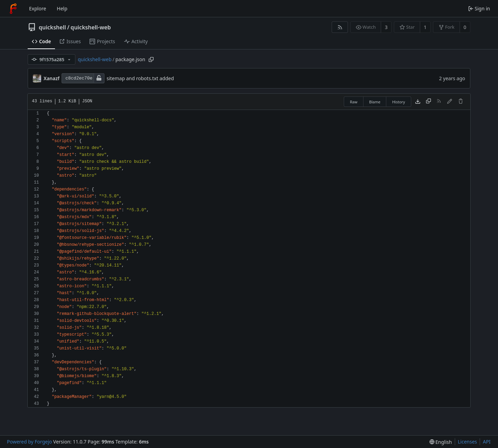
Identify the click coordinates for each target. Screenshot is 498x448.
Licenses (468, 442)
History (399, 102)
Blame (375, 102)
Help (62, 8)
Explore (38, 8)
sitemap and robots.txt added (140, 78)
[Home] (13, 9)
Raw (354, 102)
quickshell (52, 27)
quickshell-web (91, 27)
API (487, 442)
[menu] (441, 442)
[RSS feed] (340, 27)
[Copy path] (151, 59)
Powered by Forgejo (29, 442)
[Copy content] (428, 102)
